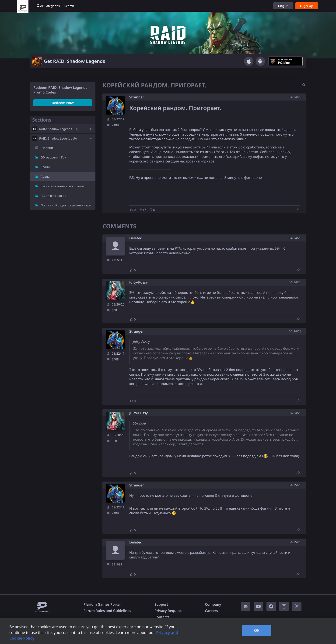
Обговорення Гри (53, 157)
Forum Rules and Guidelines (107, 611)
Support (161, 604)
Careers (211, 611)
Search (69, 6)
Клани (45, 167)
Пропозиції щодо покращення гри (66, 205)
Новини (47, 148)
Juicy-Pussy (138, 282)
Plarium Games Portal (102, 604)
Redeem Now (63, 103)
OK (257, 630)
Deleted (136, 238)
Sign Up (307, 6)
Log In (283, 6)
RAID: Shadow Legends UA (58, 138)
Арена (45, 176)
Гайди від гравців (53, 196)
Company (213, 604)
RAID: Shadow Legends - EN (59, 129)
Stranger (137, 97)
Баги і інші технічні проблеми (62, 186)
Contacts (162, 617)
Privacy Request (168, 611)
